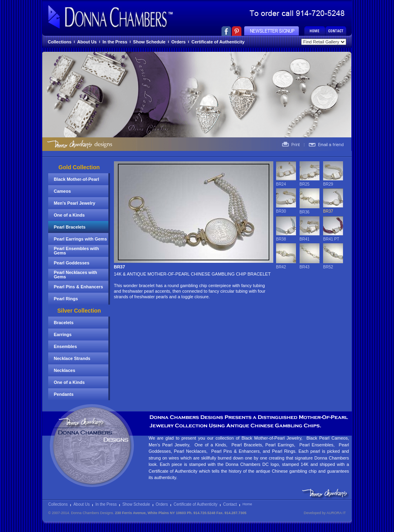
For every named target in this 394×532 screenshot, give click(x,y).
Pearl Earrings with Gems (80, 239)
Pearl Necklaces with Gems (75, 275)
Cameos (62, 191)
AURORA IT (336, 513)
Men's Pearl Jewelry (74, 203)
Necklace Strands (72, 358)
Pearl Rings (66, 299)
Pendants (64, 394)
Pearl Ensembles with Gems (76, 251)
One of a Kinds (69, 215)
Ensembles (65, 346)
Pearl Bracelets (70, 227)
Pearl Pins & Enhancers (78, 287)
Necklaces (65, 370)
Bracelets (64, 323)
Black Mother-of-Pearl (76, 179)
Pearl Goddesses (72, 263)
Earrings (63, 334)
